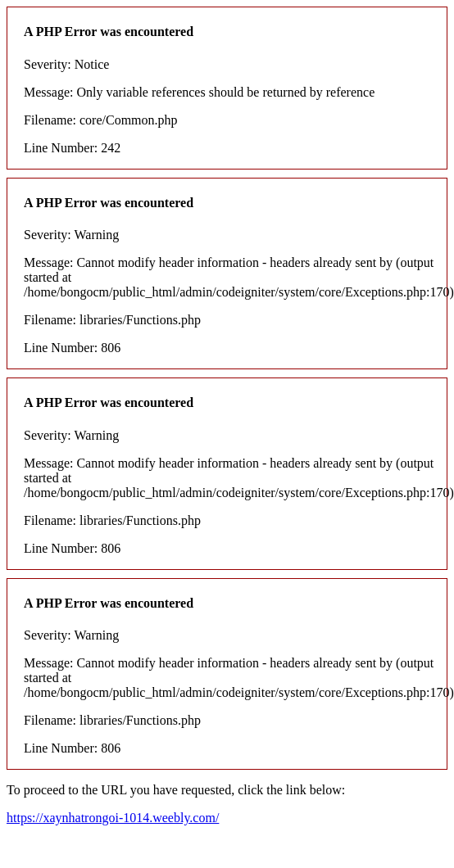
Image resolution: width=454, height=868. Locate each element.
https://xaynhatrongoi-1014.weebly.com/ (113, 818)
